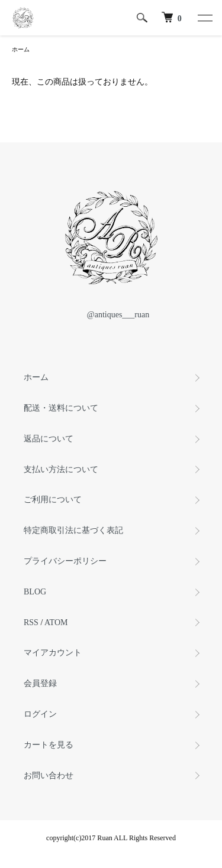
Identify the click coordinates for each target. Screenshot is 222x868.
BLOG (35, 592)
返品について (49, 439)
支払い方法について (61, 469)
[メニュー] (204, 18)
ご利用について (53, 500)
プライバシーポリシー (65, 561)
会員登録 (40, 683)
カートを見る (49, 745)
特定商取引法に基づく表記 (73, 530)
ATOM (56, 622)
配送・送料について (61, 408)
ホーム (21, 49)
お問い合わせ (49, 776)
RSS (31, 622)
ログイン (40, 714)
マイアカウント (53, 653)
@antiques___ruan (111, 315)
